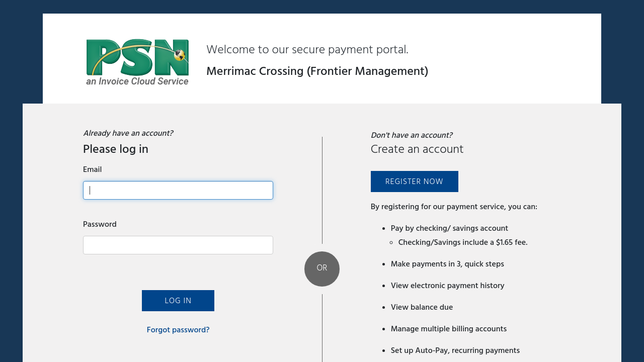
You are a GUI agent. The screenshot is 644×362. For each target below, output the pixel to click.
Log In (178, 301)
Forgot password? (178, 330)
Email (92, 169)
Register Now (414, 182)
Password (100, 224)
